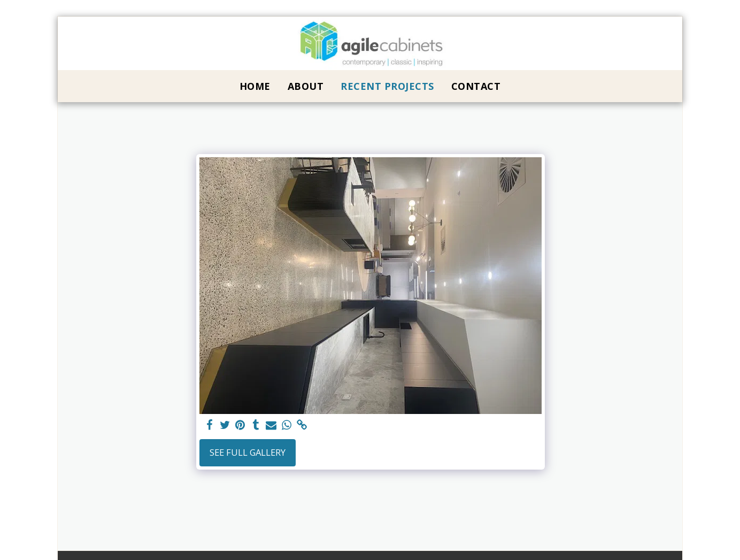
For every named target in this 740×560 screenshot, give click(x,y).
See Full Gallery (248, 452)
